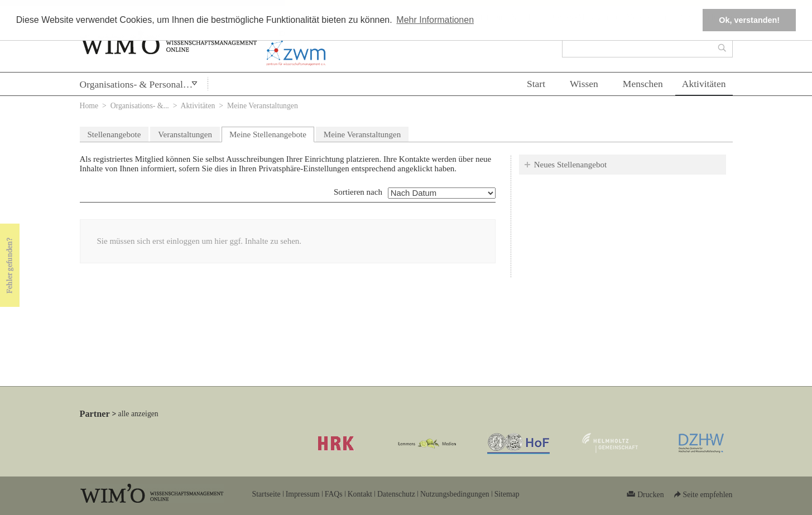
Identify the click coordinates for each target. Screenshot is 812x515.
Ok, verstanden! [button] (749, 20)
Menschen (643, 84)
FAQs (334, 494)
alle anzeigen (138, 414)
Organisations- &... (140, 106)
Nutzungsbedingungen (455, 494)
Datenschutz (396, 494)
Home (89, 106)
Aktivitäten (704, 84)
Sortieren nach (358, 192)
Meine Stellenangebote (272, 133)
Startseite (266, 494)
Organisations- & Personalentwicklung (144, 84)
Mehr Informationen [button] (435, 20)
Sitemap (507, 494)
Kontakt (360, 494)
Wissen (584, 84)
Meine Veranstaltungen (362, 134)
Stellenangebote (114, 134)
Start (536, 84)
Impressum (303, 494)
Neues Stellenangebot (570, 165)
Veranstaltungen (185, 134)
